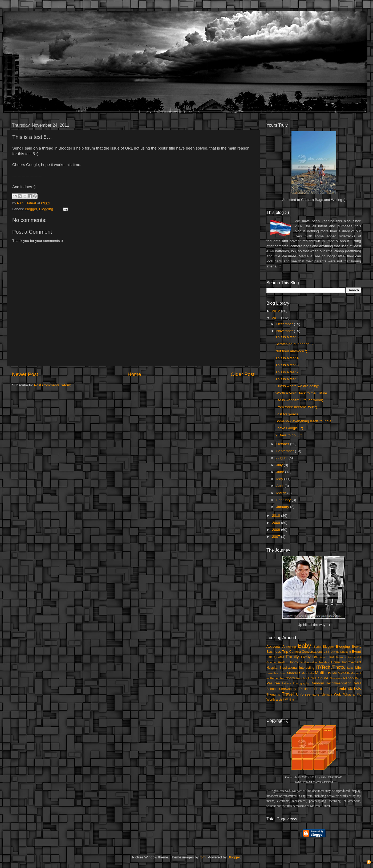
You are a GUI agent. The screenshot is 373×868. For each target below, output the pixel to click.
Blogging (46, 209)
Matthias (323, 673)
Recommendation (338, 683)
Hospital (272, 668)
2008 (277, 530)
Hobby (293, 662)
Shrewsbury (287, 689)
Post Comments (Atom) (53, 385)
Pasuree (273, 683)
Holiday (324, 662)
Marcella (294, 673)
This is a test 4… (289, 358)
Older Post (243, 374)
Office (312, 678)
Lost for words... (288, 414)
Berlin (317, 647)
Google (271, 662)
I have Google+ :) (289, 428)
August (282, 458)
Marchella (308, 673)
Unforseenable (308, 694)
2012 (277, 311)
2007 (277, 537)
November (285, 331)
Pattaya (287, 683)
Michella (344, 673)
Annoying (289, 647)
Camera (295, 652)
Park (358, 678)
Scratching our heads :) (294, 344)
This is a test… (287, 379)
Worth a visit (275, 700)
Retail (357, 683)
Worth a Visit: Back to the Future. (302, 393)
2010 (277, 516)
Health (282, 662)
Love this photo (276, 673)
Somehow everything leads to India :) (305, 421)
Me (335, 673)
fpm (203, 857)
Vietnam (327, 695)
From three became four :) (296, 407)
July (280, 465)
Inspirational (289, 668)
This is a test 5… (289, 337)
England (346, 652)
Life (358, 667)
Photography (301, 683)
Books (356, 647)
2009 (277, 523)
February (284, 500)
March (282, 493)
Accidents (273, 647)
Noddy (290, 678)
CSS (326, 652)
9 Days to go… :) (289, 435)
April (280, 486)
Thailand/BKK (348, 688)
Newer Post (25, 374)
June (281, 472)
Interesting (307, 668)
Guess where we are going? (298, 386)
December (285, 324)
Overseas (336, 678)
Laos (350, 668)
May (280, 479)
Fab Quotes (275, 657)
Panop (348, 678)
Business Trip (277, 652)
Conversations (312, 652)
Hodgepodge (309, 662)
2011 (277, 318)
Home (134, 374)
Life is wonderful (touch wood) (299, 400)
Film (322, 657)
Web (338, 694)
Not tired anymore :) (291, 351)
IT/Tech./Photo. (331, 667)
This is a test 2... (289, 372)
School (271, 689)
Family (293, 657)
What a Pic (352, 695)
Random (317, 683)
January (283, 507)
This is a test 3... (289, 365)
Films (331, 657)
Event (356, 652)
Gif (359, 657)
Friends (341, 657)
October (283, 444)
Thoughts (273, 695)
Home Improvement (346, 662)
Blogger (31, 209)
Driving (335, 652)
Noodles (302, 678)
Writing (289, 700)
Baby (304, 646)
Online (323, 678)
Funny (352, 657)
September (286, 451)
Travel (288, 694)
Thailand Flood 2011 (315, 689)
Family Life (309, 657)
